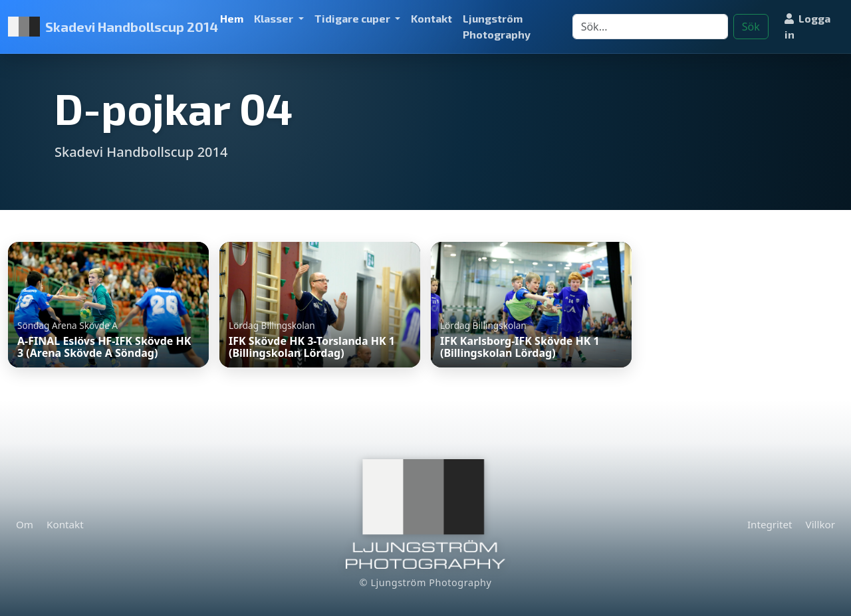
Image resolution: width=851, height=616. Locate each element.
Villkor (820, 524)
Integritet (770, 524)
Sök (751, 27)
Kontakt (431, 18)
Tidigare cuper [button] (353, 18)
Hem (232, 18)
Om (25, 524)
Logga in (807, 26)
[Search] (650, 27)
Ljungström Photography (497, 26)
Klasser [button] (275, 18)
